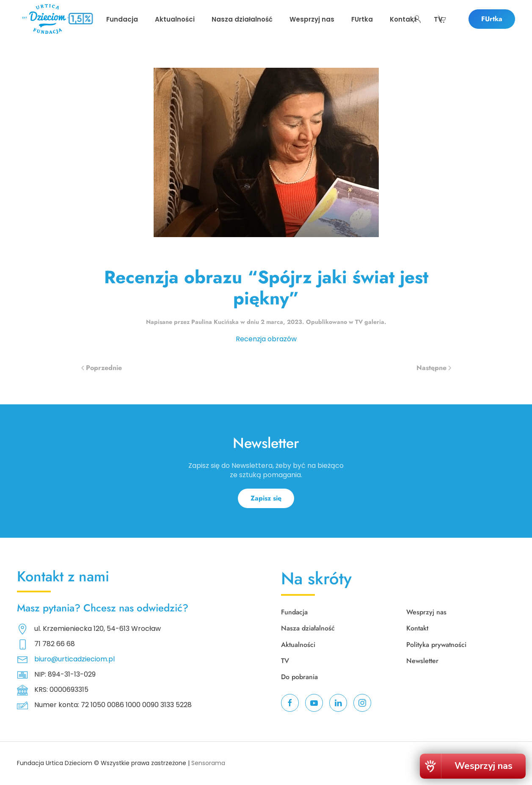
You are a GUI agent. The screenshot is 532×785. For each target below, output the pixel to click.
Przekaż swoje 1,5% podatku (81, 30)
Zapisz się (266, 498)
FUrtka (492, 19)
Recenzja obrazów (266, 339)
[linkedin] (338, 703)
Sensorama (208, 763)
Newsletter (422, 661)
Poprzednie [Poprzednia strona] (102, 368)
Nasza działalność (308, 628)
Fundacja (294, 612)
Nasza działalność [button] (242, 19)
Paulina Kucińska (215, 322)
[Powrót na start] (48, 19)
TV (438, 19)
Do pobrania (299, 677)
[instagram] (362, 703)
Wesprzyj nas (312, 19)
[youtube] (314, 703)
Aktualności (298, 645)
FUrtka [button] (362, 19)
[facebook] (290, 703)
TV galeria (370, 322)
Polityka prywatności (436, 645)
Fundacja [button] (122, 19)
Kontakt (403, 19)
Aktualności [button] (175, 19)
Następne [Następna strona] (434, 368)
